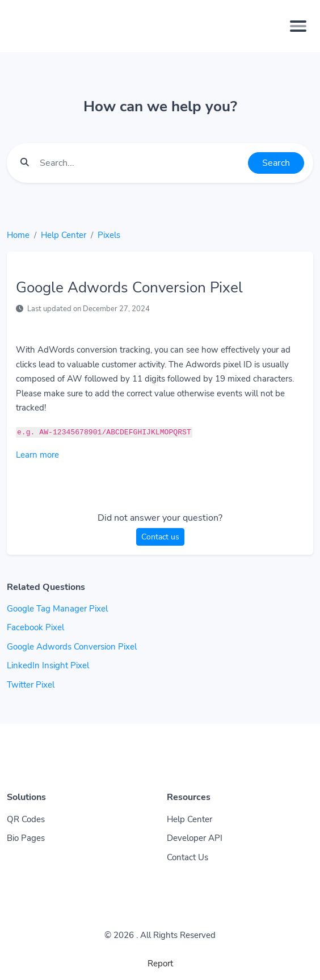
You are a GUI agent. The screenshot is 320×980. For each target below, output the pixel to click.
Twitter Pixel (31, 685)
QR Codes (26, 819)
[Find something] (141, 163)
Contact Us (188, 857)
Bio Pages (26, 838)
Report (160, 964)
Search (276, 163)
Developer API (195, 838)
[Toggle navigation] (298, 26)
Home (18, 235)
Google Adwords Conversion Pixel (72, 647)
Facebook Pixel (35, 627)
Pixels (109, 235)
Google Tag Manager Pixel (57, 609)
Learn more (37, 455)
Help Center (64, 235)
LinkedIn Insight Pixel (48, 665)
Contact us (160, 537)
